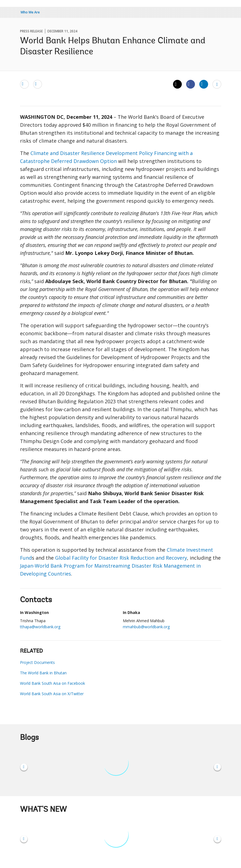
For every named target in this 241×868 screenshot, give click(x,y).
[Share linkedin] (204, 84)
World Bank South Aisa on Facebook (53, 683)
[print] (38, 84)
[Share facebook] (191, 84)
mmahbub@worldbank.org (146, 627)
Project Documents (37, 662)
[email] (24, 84)
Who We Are (30, 12)
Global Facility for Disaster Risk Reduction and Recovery (121, 558)
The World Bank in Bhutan (43, 673)
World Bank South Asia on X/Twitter (52, 694)
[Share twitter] (177, 84)
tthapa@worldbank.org (40, 627)
